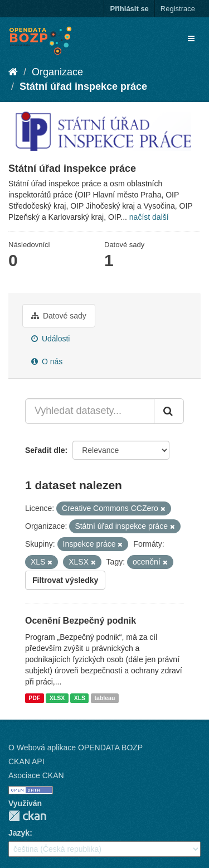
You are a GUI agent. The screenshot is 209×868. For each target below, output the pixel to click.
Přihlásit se (129, 9)
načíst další (149, 217)
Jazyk (19, 833)
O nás (47, 361)
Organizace (57, 72)
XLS (80, 698)
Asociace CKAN (36, 775)
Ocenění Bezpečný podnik (81, 621)
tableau (105, 698)
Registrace (178, 9)
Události (50, 339)
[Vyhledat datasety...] (90, 411)
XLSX (57, 698)
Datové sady (59, 316)
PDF (34, 698)
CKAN (27, 816)
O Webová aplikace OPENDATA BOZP (76, 748)
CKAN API (26, 761)
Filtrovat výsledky (65, 580)
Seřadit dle (45, 450)
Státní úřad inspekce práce (83, 86)
